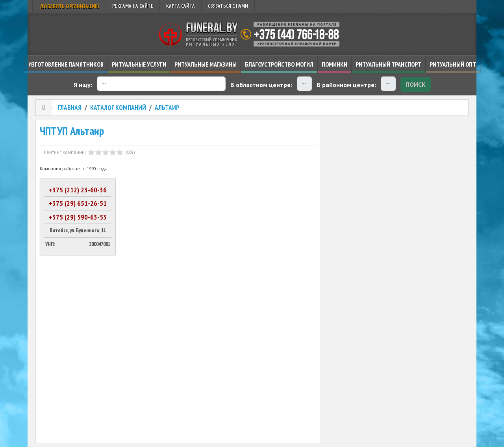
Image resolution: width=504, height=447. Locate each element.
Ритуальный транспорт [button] (388, 64)
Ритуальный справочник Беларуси (252, 34)
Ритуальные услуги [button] (139, 64)
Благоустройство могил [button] (279, 64)
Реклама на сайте (133, 6)
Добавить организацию (69, 6)
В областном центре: (261, 85)
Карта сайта (181, 6)
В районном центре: (346, 85)
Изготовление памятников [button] (66, 64)
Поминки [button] (334, 64)
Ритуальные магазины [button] (206, 64)
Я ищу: (83, 85)
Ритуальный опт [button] (453, 64)
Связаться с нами (228, 6)
